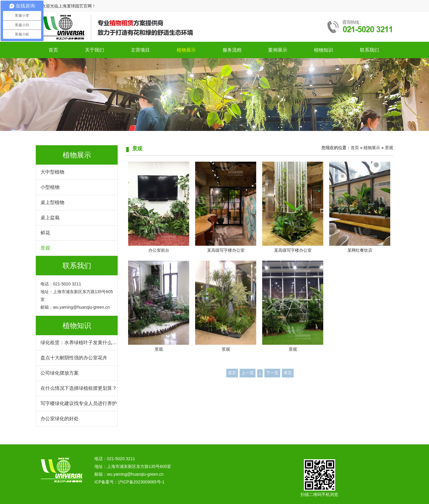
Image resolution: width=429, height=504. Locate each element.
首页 (53, 50)
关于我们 (94, 50)
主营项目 (140, 50)
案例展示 (278, 50)
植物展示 (186, 50)
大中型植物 (52, 172)
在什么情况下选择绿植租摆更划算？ (79, 388)
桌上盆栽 (50, 218)
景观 (45, 248)
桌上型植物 (52, 202)
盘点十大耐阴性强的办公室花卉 (74, 358)
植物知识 (324, 50)
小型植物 (50, 187)
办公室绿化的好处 (60, 419)
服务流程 (232, 50)
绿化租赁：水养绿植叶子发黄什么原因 (79, 345)
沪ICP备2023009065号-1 (141, 482)
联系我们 (369, 50)
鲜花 (45, 233)
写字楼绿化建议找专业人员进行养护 (79, 403)
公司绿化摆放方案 (60, 373)
